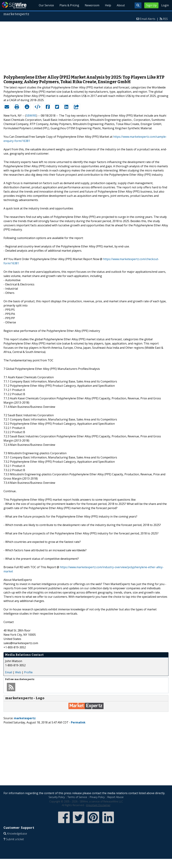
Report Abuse (115, 797)
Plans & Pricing (69, 5)
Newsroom (92, 5)
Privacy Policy (97, 797)
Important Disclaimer (98, 805)
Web (18, 672)
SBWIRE (31, 116)
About (121, 5)
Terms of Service (77, 797)
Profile (28, 672)
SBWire (14, 5)
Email (9, 672)
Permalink (78, 722)
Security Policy (57, 797)
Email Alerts (148, 19)
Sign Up (151, 5)
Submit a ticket (15, 839)
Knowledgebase (17, 834)
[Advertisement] (86, 46)
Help (108, 5)
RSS (165, 19)
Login (165, 5)
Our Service (46, 5)
